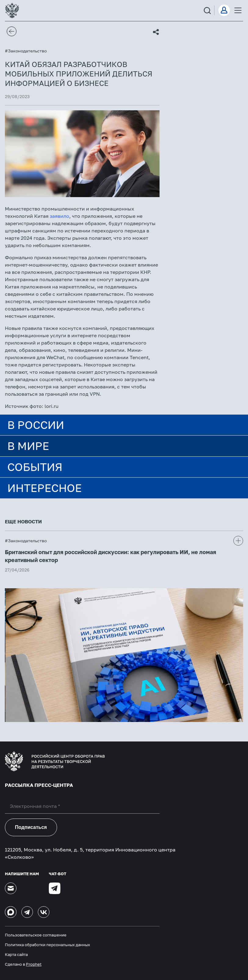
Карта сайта (16, 954)
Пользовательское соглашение (36, 935)
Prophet (34, 964)
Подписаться (31, 827)
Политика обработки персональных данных (47, 945)
